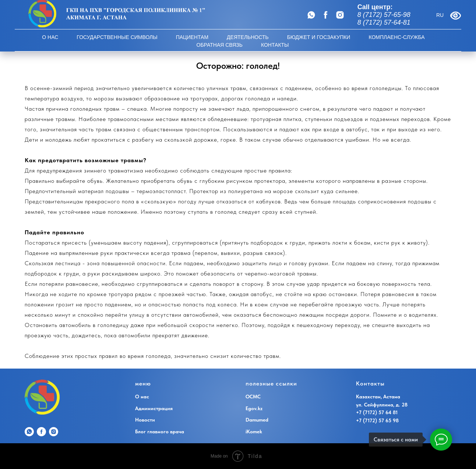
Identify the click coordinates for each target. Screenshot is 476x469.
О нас (142, 397)
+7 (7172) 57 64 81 (377, 412)
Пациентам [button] (192, 37)
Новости (145, 420)
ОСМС (253, 397)
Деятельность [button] (248, 37)
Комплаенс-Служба (396, 37)
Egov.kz (254, 408)
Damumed (257, 420)
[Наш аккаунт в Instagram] (340, 15)
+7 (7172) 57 (371, 420)
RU (440, 15)
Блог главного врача (160, 431)
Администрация (154, 408)
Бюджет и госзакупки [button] (319, 37)
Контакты (275, 45)
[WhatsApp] (311, 15)
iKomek (254, 431)
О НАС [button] (50, 37)
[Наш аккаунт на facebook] (326, 15)
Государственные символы (117, 37)
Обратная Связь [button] (220, 45)
